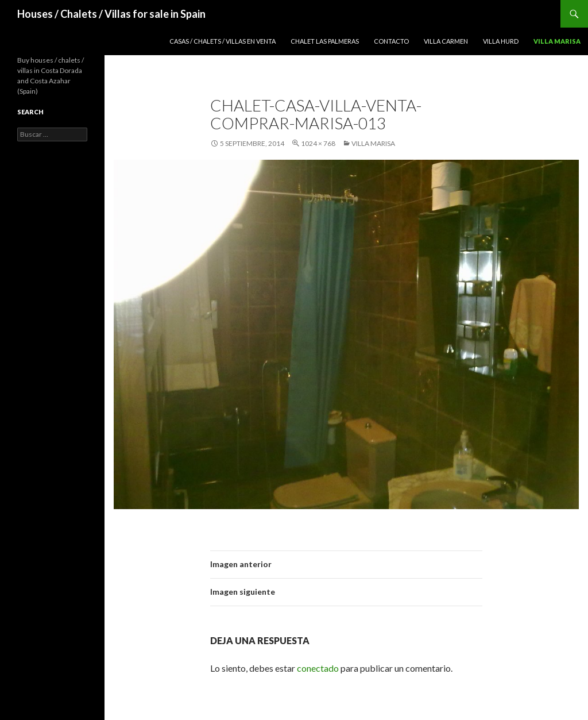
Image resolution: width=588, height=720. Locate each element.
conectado (318, 668)
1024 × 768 (318, 143)
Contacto (391, 41)
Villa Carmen (446, 41)
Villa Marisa (557, 41)
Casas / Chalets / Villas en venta (223, 41)
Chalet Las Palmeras (325, 41)
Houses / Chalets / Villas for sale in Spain (111, 14)
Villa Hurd (501, 41)
